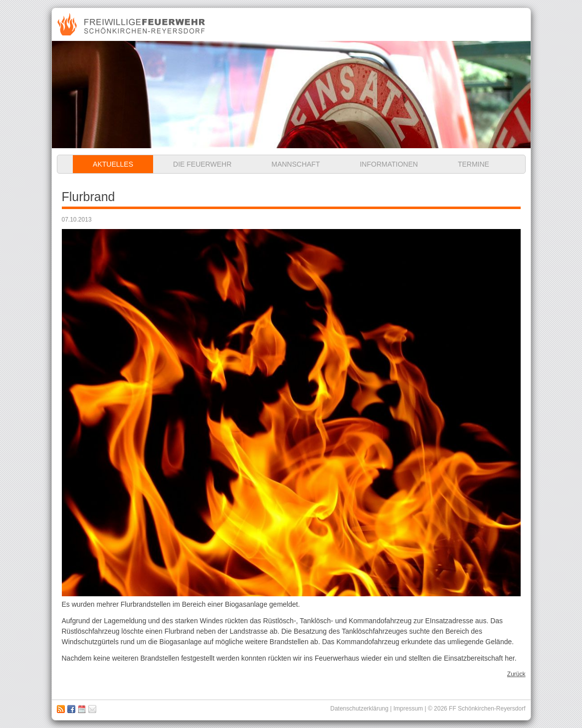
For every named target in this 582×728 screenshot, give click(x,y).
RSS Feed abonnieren (61, 709)
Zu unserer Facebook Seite (71, 709)
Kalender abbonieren (82, 709)
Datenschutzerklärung (359, 709)
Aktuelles (113, 164)
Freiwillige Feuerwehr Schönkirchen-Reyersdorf (132, 24)
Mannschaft (295, 164)
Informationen (388, 164)
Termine (474, 164)
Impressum (92, 709)
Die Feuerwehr (202, 164)
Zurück (516, 674)
